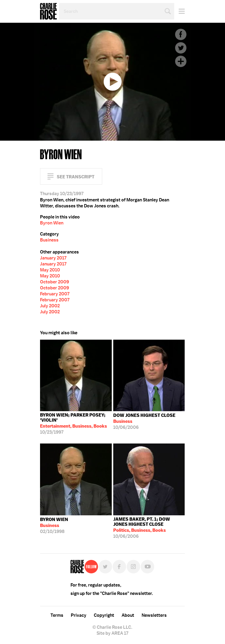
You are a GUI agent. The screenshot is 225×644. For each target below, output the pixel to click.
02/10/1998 (54, 525)
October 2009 (55, 282)
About (128, 615)
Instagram (133, 567)
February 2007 (55, 294)
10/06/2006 (144, 421)
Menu (179, 11)
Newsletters (154, 615)
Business (49, 240)
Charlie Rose (48, 11)
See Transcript (76, 177)
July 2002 (50, 306)
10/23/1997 (76, 424)
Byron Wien (52, 223)
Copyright (104, 615)
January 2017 (53, 258)
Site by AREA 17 (112, 633)
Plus (181, 61)
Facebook (181, 34)
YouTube (147, 567)
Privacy (79, 615)
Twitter (181, 48)
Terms (57, 615)
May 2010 (50, 270)
